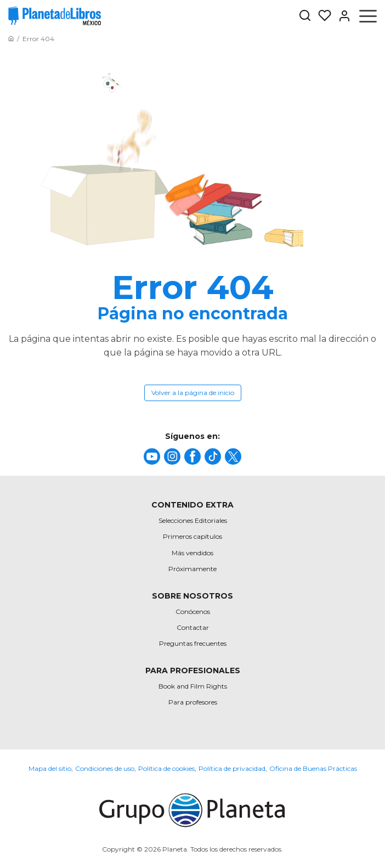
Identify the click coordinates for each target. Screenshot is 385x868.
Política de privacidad (232, 768)
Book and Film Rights (193, 686)
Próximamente (192, 569)
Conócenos (193, 611)
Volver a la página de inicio (193, 393)
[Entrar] (341, 16)
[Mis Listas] (321, 16)
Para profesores (193, 702)
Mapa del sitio (50, 768)
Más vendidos (192, 553)
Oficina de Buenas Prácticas (313, 768)
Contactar (193, 627)
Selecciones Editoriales (193, 520)
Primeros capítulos (192, 536)
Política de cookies (166, 768)
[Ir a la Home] (11, 39)
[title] (152, 456)
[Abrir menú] (368, 16)
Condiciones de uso (105, 768)
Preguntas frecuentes (193, 643)
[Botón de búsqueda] (305, 16)
